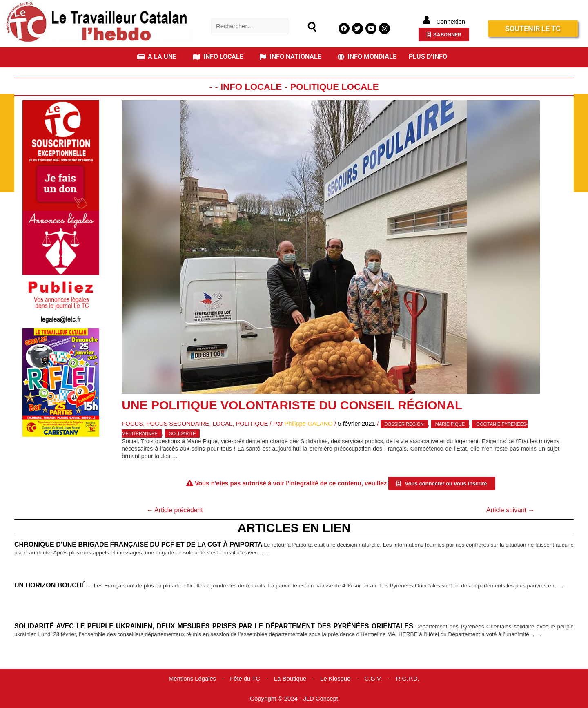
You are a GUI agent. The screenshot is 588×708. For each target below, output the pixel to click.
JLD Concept (321, 698)
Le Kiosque (336, 678)
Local (224, 423)
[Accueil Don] (61, 155)
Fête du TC (245, 678)
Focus (133, 423)
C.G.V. (374, 678)
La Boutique (290, 678)
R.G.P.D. (409, 678)
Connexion (451, 21)
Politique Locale (335, 87)
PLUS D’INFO (428, 57)
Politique (254, 423)
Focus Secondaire (178, 423)
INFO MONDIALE (367, 57)
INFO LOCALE (218, 57)
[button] (159, 57)
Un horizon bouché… (54, 585)
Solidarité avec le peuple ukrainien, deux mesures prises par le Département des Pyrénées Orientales (215, 626)
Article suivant (510, 510)
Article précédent (175, 510)
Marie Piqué (452, 424)
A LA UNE (157, 57)
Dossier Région (407, 424)
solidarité (182, 433)
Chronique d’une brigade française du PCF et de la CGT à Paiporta (143, 545)
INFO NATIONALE (291, 57)
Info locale (251, 87)
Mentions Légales (192, 678)
